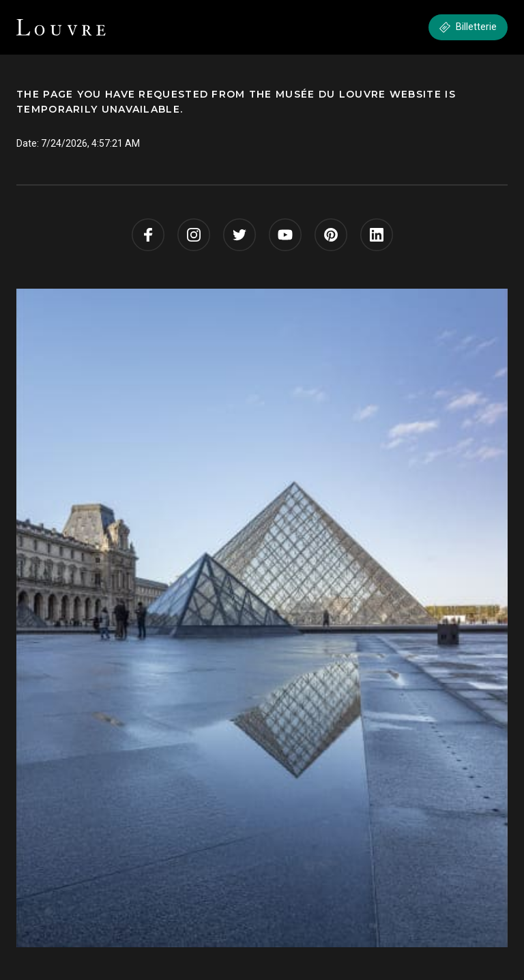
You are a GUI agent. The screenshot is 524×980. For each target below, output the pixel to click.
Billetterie (468, 27)
